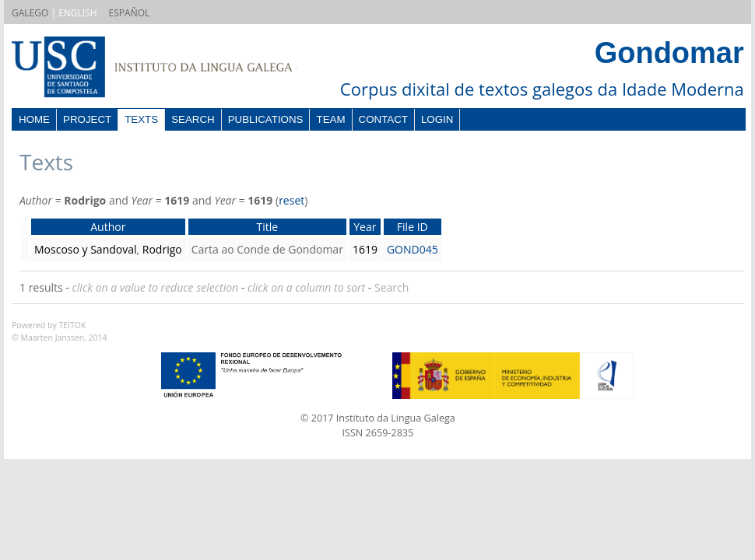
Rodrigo (162, 249)
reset (291, 200)
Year (365, 227)
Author (108, 227)
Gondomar (669, 53)
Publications (266, 119)
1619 (365, 249)
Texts (141, 119)
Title (267, 227)
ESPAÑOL (130, 13)
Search (193, 119)
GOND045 (413, 249)
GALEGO (30, 13)
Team (330, 119)
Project (87, 119)
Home (34, 119)
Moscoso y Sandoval (86, 249)
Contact (383, 119)
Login (437, 119)
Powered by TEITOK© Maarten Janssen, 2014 (60, 331)
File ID (413, 227)
